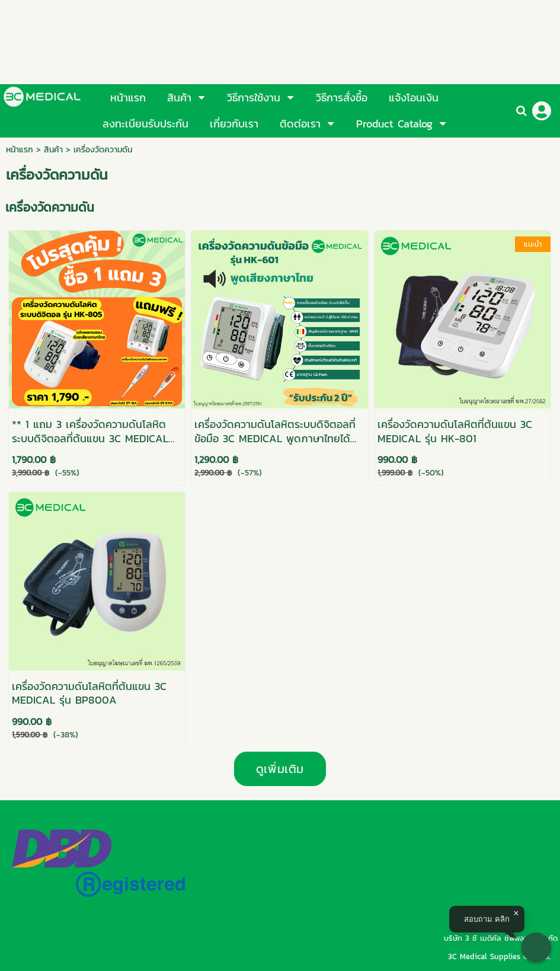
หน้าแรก (20, 150)
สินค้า (53, 150)
